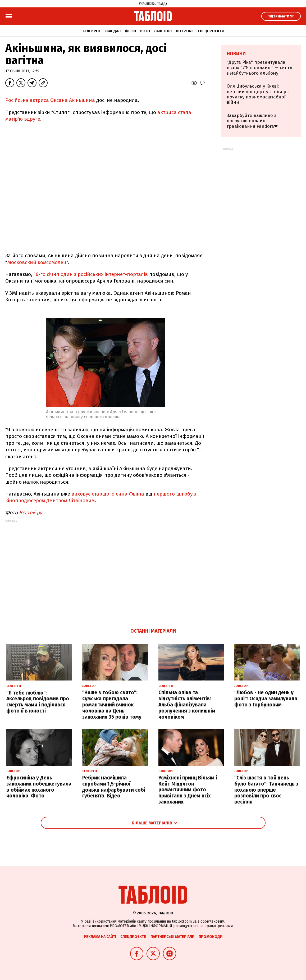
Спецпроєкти (211, 31)
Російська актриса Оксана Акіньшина (50, 100)
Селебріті (91, 31)
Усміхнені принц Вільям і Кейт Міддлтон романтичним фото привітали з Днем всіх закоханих (188, 790)
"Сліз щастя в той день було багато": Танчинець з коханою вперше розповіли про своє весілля (266, 790)
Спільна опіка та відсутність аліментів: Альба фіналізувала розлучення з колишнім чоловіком (187, 705)
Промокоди (211, 937)
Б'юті (145, 31)
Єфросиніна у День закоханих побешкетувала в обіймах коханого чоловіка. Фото (39, 787)
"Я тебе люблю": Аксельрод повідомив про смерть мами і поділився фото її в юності (38, 702)
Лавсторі (163, 31)
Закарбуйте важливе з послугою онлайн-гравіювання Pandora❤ (252, 121)
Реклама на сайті (100, 937)
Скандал (113, 31)
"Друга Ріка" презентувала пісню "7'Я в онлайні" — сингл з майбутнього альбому (259, 68)
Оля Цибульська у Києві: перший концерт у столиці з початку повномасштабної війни (258, 94)
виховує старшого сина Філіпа (108, 494)
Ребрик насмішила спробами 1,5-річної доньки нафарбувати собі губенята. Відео (114, 787)
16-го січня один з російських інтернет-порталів (91, 274)
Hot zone (185, 31)
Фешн (130, 31)
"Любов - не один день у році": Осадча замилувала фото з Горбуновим (266, 699)
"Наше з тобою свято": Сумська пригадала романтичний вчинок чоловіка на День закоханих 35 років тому (112, 705)
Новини (236, 54)
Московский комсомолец (37, 262)
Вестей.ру (31, 513)
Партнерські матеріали (172, 937)
